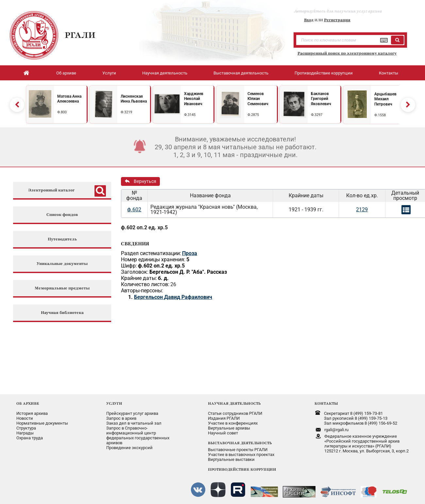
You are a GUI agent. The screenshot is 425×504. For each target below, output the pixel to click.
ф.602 (134, 207)
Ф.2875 (253, 114)
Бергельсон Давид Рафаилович (173, 294)
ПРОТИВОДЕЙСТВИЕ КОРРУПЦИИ (242, 467)
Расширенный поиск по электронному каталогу (347, 53)
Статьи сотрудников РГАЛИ (235, 411)
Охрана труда (30, 435)
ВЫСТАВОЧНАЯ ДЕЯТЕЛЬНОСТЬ (240, 440)
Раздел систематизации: (151, 251)
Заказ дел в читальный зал (134, 421)
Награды (25, 430)
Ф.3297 (317, 114)
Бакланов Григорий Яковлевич (321, 98)
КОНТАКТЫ (326, 401)
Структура (26, 425)
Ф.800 (62, 111)
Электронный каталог (51, 188)
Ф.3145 (190, 114)
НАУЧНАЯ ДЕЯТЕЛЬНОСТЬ (234, 401)
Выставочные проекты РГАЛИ (238, 447)
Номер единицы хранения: (153, 257)
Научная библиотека (62, 310)
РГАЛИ (80, 35)
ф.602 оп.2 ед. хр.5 (144, 225)
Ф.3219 (126, 111)
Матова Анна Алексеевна (69, 98)
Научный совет (223, 430)
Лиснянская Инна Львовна (134, 98)
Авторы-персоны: (142, 288)
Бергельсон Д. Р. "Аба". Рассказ (188, 269)
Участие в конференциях (233, 421)
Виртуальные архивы (229, 425)
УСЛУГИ (114, 401)
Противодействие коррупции (324, 73)
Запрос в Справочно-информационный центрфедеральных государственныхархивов (138, 433)
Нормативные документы (42, 421)
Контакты (389, 73)
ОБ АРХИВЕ (28, 401)
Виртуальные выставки (231, 457)
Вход (309, 20)
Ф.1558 (380, 114)
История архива (32, 411)
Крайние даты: (139, 276)
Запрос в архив (121, 416)
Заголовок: (135, 269)
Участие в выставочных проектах (241, 452)
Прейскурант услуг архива (132, 411)
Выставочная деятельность (241, 73)
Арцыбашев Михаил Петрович (385, 98)
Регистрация (337, 20)
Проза (190, 251)
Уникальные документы (62, 261)
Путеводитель (62, 237)
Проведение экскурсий (129, 445)
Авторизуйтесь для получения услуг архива (338, 11)
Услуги (109, 73)
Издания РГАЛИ (224, 416)
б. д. (163, 276)
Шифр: (129, 263)
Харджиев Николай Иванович (194, 98)
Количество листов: (145, 282)
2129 (362, 207)
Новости (25, 416)
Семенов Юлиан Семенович (258, 98)
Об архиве (66, 73)
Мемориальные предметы (62, 286)
